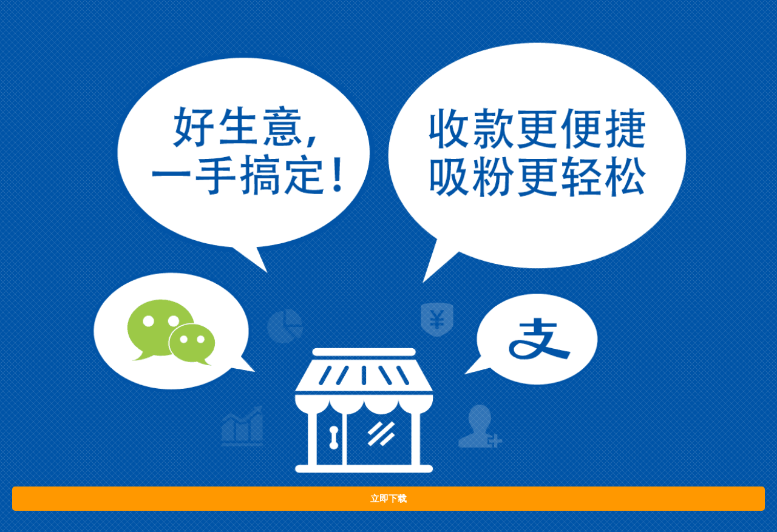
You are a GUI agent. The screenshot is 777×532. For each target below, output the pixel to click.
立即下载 (388, 499)
